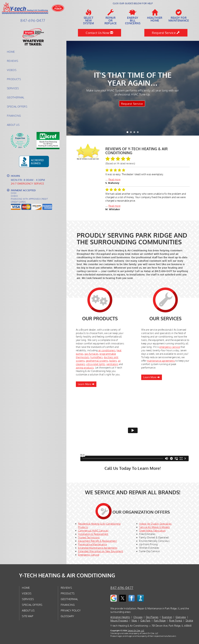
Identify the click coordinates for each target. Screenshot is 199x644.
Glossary (68, 616)
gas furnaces (91, 354)
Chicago (138, 617)
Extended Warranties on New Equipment (101, 551)
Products (14, 79)
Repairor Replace (111, 17)
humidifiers (96, 357)
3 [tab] (135, 133)
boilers (113, 361)
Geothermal (16, 97)
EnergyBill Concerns (133, 17)
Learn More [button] (86, 384)
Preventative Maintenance (92, 544)
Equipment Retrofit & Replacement (97, 541)
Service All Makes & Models (154, 527)
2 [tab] (132, 133)
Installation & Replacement (93, 534)
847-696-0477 (122, 588)
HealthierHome (155, 16)
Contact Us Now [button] (99, 33)
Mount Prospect (119, 620)
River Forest (176, 620)
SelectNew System (88, 17)
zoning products (85, 368)
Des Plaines (152, 617)
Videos (12, 70)
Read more (114, 179)
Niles (134, 620)
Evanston (167, 617)
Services (13, 88)
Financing (14, 116)
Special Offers (17, 106)
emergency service (170, 347)
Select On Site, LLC (136, 630)
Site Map (28, 616)
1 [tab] (128, 133)
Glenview (181, 617)
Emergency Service (89, 555)
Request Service (131, 104)
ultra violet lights (96, 364)
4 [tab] (139, 133)
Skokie (189, 620)
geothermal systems (97, 361)
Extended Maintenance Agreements (98, 548)
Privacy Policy (71, 610)
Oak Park (145, 620)
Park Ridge (160, 620)
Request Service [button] (166, 33)
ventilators (112, 364)
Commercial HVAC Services (93, 531)
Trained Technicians (89, 537)
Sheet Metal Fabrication (152, 531)
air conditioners (107, 350)
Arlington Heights (120, 617)
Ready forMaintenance (179, 16)
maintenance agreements (161, 361)
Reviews (13, 61)
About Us (13, 125)
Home (11, 52)
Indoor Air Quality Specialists (155, 524)
